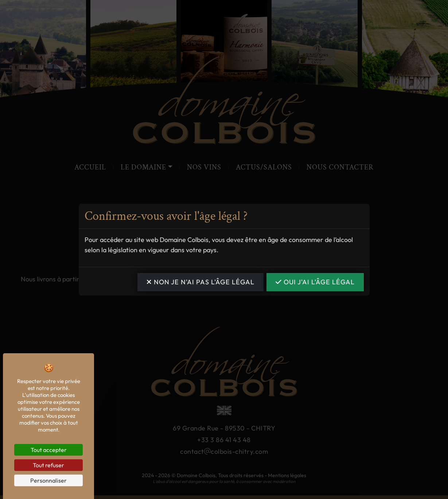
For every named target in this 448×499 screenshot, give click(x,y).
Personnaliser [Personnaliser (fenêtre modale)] (48, 480)
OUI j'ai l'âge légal (315, 282)
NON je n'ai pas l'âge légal (200, 282)
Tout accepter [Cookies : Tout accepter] (49, 450)
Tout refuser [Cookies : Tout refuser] (48, 465)
